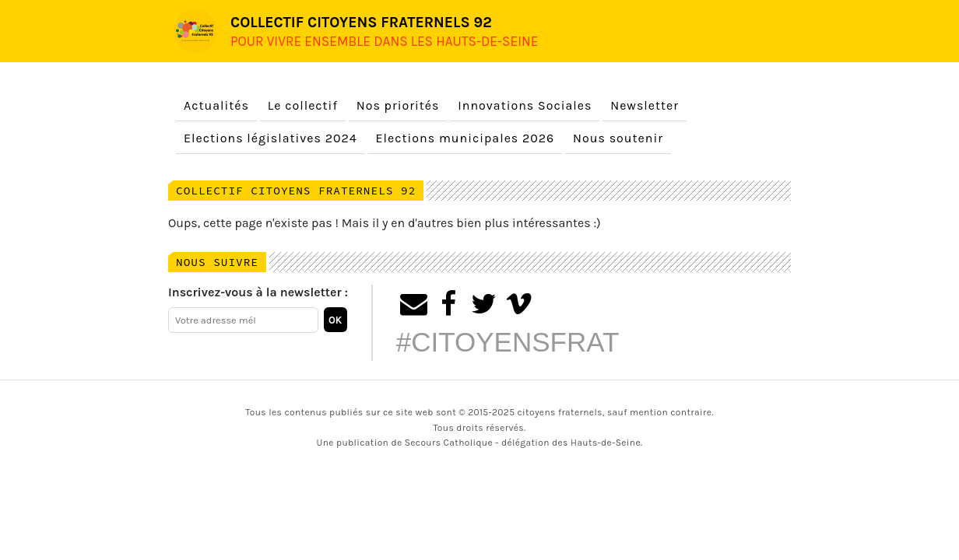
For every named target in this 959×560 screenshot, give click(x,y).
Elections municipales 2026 (465, 138)
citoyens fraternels (560, 412)
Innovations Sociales (525, 105)
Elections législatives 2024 (270, 138)
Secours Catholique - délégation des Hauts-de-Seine (523, 443)
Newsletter (645, 105)
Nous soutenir (618, 138)
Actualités (216, 105)
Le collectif (303, 105)
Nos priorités (398, 105)
